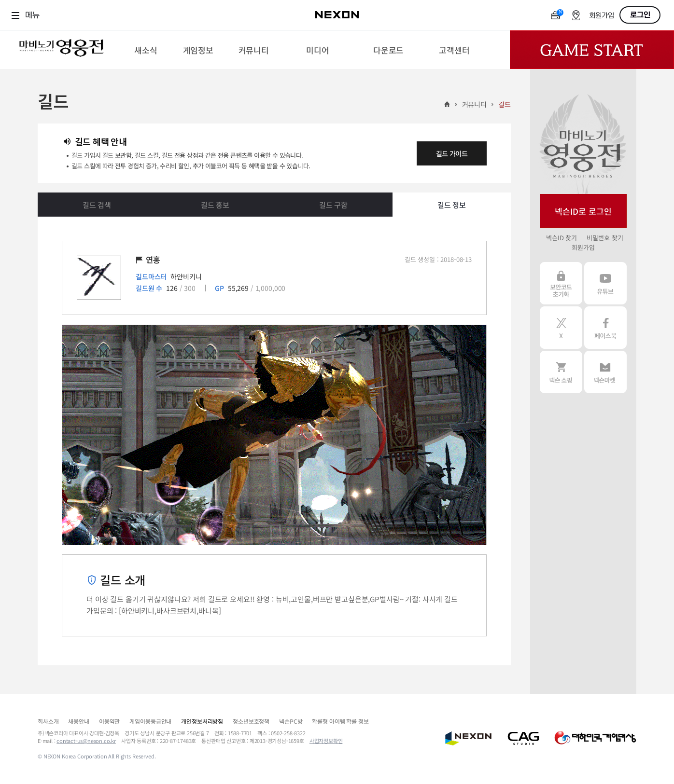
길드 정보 (452, 205)
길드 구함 (333, 205)
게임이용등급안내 (150, 721)
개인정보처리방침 (202, 721)
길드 (505, 104)
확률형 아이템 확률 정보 (340, 721)
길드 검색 (97, 205)
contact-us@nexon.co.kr (86, 741)
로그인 (640, 15)
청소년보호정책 (251, 721)
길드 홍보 (215, 205)
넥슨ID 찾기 (562, 238)
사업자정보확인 (326, 741)
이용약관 (109, 721)
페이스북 (605, 328)
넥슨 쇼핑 (561, 372)
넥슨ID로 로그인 (583, 211)
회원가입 (602, 16)
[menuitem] (146, 50)
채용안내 (78, 721)
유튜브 (605, 283)
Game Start (592, 50)
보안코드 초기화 (561, 283)
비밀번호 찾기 (605, 238)
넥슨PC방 (291, 721)
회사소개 (48, 721)
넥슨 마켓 (605, 372)
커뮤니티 (474, 104)
